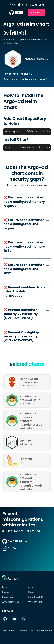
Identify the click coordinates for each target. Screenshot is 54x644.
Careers (32, 592)
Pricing (6, 592)
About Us (33, 587)
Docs (5, 587)
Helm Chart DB (36, 597)
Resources (8, 597)
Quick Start (36, 12)
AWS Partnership (11, 602)
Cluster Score (35, 602)
